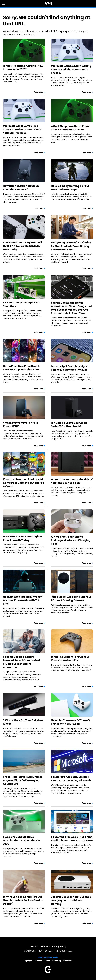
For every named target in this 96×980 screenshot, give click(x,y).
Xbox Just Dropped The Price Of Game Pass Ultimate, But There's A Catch (23, 483)
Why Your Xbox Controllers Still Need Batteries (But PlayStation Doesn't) (23, 900)
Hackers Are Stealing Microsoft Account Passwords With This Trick (23, 600)
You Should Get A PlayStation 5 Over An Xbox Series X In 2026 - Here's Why (23, 246)
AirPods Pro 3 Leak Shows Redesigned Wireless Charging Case (71, 540)
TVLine (47, 961)
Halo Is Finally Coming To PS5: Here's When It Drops (70, 188)
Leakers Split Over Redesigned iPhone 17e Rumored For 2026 (70, 368)
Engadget (28, 961)
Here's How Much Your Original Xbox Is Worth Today (22, 538)
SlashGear (68, 961)
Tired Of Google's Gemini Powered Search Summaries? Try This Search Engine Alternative (22, 662)
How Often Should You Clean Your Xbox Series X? (21, 188)
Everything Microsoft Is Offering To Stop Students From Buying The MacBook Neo (71, 246)
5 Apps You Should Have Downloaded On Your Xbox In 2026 (21, 840)
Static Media (36, 951)
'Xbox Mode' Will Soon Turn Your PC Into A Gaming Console (71, 599)
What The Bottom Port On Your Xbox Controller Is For (70, 659)
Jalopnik (38, 961)
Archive (44, 947)
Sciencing (57, 961)
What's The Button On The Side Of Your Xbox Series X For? (72, 481)
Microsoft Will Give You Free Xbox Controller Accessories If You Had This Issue (22, 129)
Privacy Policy (59, 947)
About (33, 947)
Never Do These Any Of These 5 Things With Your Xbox (70, 722)
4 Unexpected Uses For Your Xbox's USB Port (21, 424)
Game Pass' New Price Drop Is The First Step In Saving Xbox (22, 368)
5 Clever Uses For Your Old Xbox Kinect (23, 722)
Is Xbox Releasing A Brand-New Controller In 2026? (23, 68)
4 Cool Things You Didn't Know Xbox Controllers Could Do (70, 128)
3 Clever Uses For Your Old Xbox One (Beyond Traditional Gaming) (71, 900)
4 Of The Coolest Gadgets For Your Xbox (21, 304)
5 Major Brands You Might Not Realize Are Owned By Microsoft (71, 779)
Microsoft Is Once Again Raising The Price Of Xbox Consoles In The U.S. (71, 69)
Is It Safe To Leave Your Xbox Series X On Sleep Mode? (69, 425)
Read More (38, 92)
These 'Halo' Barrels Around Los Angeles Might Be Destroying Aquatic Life (23, 780)
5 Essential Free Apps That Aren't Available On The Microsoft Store (72, 839)
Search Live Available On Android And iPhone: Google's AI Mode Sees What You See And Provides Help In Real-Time (71, 308)
